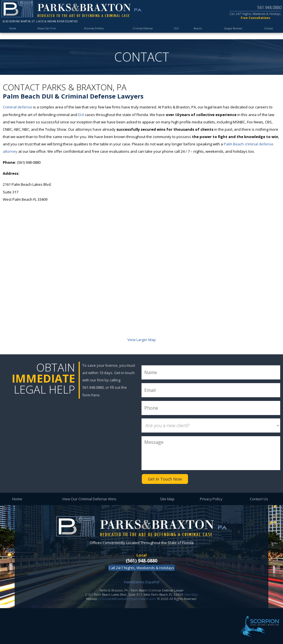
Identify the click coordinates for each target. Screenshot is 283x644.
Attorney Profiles (93, 33)
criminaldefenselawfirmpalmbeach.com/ (128, 598)
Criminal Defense (142, 33)
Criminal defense (17, 107)
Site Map (167, 498)
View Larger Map (142, 340)
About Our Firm (47, 33)
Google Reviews (231, 33)
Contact (268, 33)
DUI (175, 33)
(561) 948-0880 (141, 560)
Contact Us (259, 498)
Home (13, 33)
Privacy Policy (211, 498)
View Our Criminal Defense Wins (89, 498)
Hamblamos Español (142, 581)
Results (196, 33)
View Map (191, 593)
